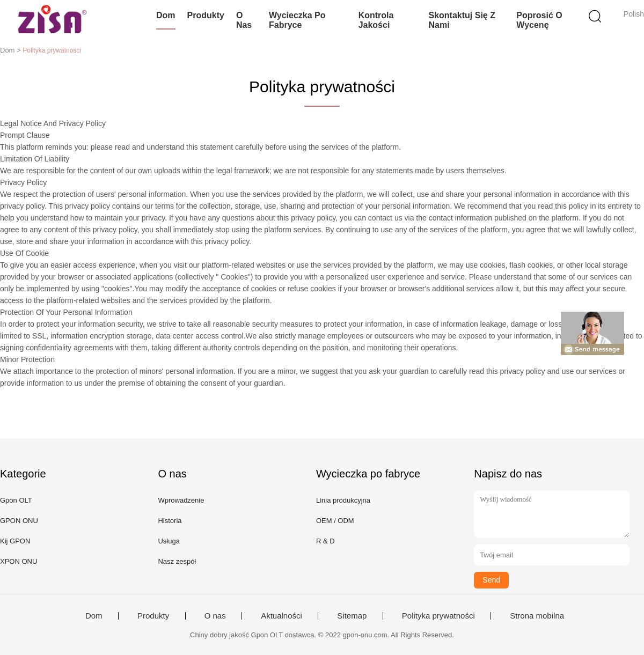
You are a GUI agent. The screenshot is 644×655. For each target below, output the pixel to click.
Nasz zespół (177, 561)
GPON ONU (19, 521)
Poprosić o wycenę (539, 20)
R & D (325, 541)
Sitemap (352, 616)
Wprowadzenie (181, 500)
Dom (166, 15)
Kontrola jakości (376, 20)
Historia (170, 521)
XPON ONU (19, 561)
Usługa (169, 541)
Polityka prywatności (438, 616)
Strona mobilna (537, 616)
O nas (244, 20)
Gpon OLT (16, 500)
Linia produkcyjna (343, 500)
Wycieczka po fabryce (297, 20)
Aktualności (281, 616)
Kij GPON (15, 541)
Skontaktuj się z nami (462, 20)
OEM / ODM (335, 521)
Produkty (206, 15)
